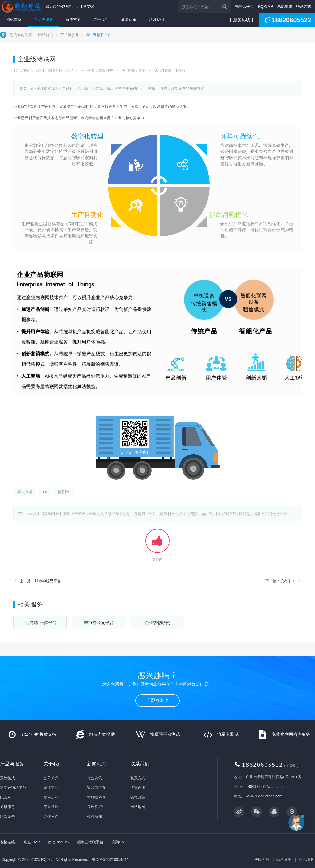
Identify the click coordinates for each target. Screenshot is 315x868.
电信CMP (32, 842)
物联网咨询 (96, 788)
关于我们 (101, 20)
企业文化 (51, 788)
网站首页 (14, 20)
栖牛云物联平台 (99, 35)
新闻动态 (129, 20)
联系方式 (304, 6)
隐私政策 (138, 797)
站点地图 (306, 859)
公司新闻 (94, 816)
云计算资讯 (96, 807)
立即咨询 (157, 700)
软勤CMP (119, 842)
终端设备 (7, 816)
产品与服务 (44, 20)
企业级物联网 (157, 623)
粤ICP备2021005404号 (111, 859)
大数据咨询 (96, 797)
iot (45, 492)
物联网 (63, 492)
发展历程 (51, 797)
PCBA (5, 797)
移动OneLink (58, 842)
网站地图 (138, 807)
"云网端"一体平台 (40, 623)
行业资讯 (94, 778)
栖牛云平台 (245, 6)
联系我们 (156, 20)
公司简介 (51, 778)
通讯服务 (7, 807)
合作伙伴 (51, 816)
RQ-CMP (265, 6)
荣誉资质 (51, 807)
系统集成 (285, 6)
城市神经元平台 (99, 623)
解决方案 (73, 20)
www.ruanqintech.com (264, 796)
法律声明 (138, 788)
